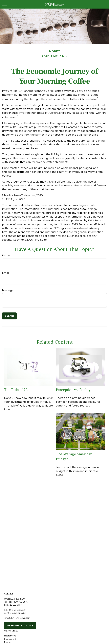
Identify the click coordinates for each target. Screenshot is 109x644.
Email (6, 273)
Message (8, 290)
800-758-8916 (21, 602)
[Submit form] (9, 316)
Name (6, 256)
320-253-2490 (18, 599)
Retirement (10, 636)
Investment (10, 639)
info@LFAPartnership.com (17, 618)
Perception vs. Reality (73, 390)
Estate (7, 642)
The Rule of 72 (16, 390)
